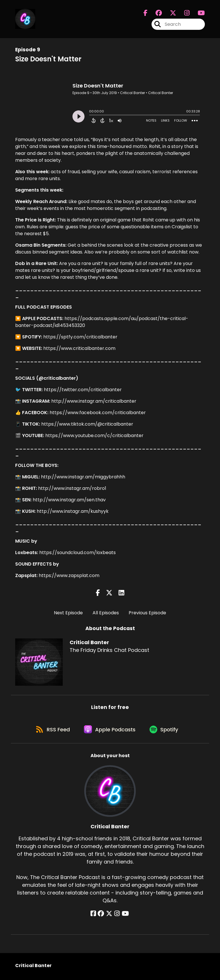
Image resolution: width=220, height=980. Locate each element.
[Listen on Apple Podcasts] (110, 731)
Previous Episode (147, 613)
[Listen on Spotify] (166, 731)
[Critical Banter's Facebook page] (146, 13)
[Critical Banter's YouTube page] (124, 915)
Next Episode (68, 613)
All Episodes (106, 613)
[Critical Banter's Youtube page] (198, 13)
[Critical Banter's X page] (170, 13)
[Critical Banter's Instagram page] (183, 13)
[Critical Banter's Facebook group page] (155, 13)
